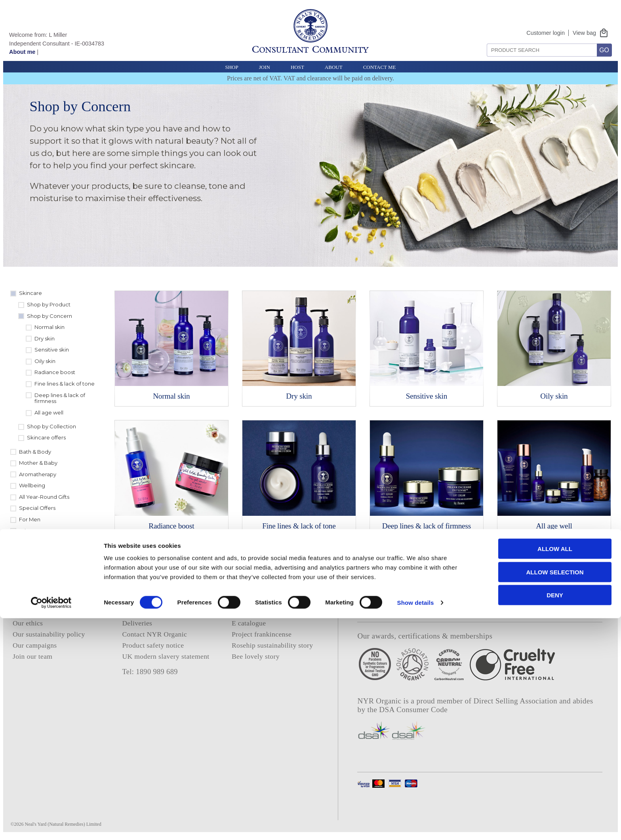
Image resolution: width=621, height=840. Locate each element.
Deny (555, 817)
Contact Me (380, 67)
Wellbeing (32, 485)
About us (26, 612)
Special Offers (37, 508)
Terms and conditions (153, 612)
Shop (231, 67)
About (334, 67)
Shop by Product (49, 304)
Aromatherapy (38, 474)
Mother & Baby (38, 463)
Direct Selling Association (517, 701)
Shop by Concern (50, 316)
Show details (416, 824)
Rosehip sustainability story (272, 645)
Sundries (30, 542)
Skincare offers (46, 437)
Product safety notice (153, 645)
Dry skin (45, 338)
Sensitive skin (52, 350)
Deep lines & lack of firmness (60, 398)
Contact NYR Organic (154, 634)
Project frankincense (262, 634)
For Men (30, 519)
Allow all (555, 771)
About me (22, 52)
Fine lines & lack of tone (65, 384)
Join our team (32, 656)
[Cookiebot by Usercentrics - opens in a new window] (51, 825)
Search (484, 41)
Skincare (30, 293)
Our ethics (28, 623)
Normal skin (50, 327)
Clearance (32, 553)
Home (21, 601)
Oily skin (45, 361)
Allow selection (555, 794)
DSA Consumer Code (413, 710)
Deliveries (137, 623)
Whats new (33, 531)
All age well (49, 412)
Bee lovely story (256, 656)
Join (265, 67)
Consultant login (256, 612)
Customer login (546, 33)
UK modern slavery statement (166, 656)
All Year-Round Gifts (44, 497)
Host (297, 67)
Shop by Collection (51, 426)
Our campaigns (35, 645)
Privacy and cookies (151, 601)
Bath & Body (35, 452)
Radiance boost (55, 372)
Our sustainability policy (49, 634)
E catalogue (249, 623)
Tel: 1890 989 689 (150, 672)
